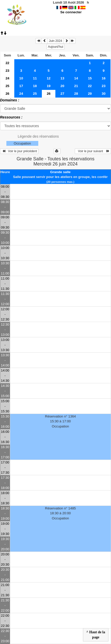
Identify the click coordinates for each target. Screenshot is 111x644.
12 (49, 78)
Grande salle (60, 172)
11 (35, 78)
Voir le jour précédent (19, 151)
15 (90, 78)
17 (21, 86)
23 (8, 71)
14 (76, 78)
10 (21, 78)
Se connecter (71, 12)
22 (8, 63)
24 (8, 78)
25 (8, 86)
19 (49, 86)
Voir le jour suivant (93, 151)
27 (62, 94)
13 (62, 78)
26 (8, 94)
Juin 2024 (55, 41)
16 (103, 78)
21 (76, 86)
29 (90, 94)
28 (76, 94)
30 (103, 94)
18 (35, 86)
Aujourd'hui (56, 47)
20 (62, 86)
